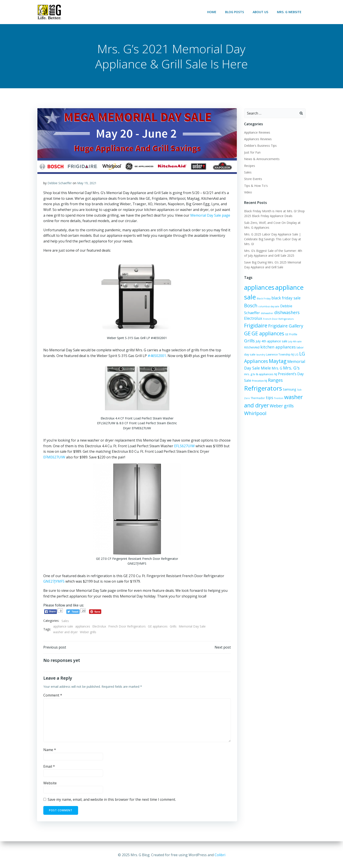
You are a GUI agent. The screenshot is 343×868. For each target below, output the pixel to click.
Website (50, 784)
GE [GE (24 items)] (247, 334)
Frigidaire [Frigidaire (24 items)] (255, 326)
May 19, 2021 (87, 184)
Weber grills (88, 632)
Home (212, 12)
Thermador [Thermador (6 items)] (258, 398)
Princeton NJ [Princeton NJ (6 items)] (251, 381)
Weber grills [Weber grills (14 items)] (282, 406)
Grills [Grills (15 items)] (249, 341)
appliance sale (63, 627)
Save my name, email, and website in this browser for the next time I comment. (112, 801)
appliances (83, 627)
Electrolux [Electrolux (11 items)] (253, 318)
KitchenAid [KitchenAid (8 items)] (252, 347)
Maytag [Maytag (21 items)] (277, 361)
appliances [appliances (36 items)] (259, 288)
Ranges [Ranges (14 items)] (267, 380)
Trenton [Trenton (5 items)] (278, 398)
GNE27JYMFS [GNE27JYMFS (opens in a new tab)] (54, 582)
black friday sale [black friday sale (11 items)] (286, 298)
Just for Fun (252, 153)
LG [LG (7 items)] (296, 355)
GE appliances (158, 627)
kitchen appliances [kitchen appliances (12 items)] (278, 347)
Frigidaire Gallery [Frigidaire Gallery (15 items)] (285, 326)
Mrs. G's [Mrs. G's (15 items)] (291, 368)
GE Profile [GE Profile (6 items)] (291, 335)
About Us (261, 12)
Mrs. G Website (290, 12)
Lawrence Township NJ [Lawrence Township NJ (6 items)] (280, 355)
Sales (65, 621)
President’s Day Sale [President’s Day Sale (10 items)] (288, 374)
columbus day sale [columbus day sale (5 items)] (269, 307)
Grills (173, 627)
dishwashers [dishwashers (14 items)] (287, 313)
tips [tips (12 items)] (269, 398)
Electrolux (99, 627)
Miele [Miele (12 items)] (266, 368)
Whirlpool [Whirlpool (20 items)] (255, 413)
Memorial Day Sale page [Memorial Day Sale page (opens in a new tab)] (210, 216)
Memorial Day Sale (192, 627)
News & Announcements (262, 159)
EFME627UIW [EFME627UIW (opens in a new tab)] (54, 458)
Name (50, 751)
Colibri (220, 855)
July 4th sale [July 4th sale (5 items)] (295, 342)
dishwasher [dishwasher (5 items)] (267, 313)
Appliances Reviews (258, 139)
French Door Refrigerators (127, 627)
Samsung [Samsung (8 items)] (289, 390)
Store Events (253, 179)
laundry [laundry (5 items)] (261, 355)
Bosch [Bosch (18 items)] (251, 306)
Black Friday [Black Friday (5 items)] (263, 299)
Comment (53, 696)
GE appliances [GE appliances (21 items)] (268, 334)
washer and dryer (65, 632)
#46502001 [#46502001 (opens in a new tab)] (157, 356)
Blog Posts (235, 12)
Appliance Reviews (257, 133)
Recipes (249, 166)
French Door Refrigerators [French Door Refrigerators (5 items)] (278, 319)
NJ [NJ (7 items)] (269, 374)
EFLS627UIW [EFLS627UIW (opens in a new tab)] (184, 446)
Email (49, 767)
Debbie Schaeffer (60, 184)
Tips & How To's (256, 186)
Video (248, 192)
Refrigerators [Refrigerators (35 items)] (263, 388)
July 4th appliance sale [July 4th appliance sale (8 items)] (271, 341)
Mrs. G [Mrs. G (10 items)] (277, 368)
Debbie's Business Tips (260, 146)
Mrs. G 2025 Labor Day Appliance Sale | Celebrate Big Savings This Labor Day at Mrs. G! (272, 239)
